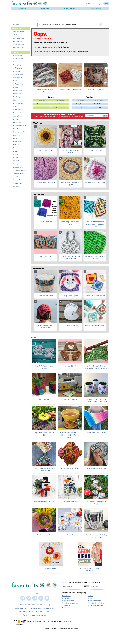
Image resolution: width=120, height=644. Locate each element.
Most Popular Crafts (19, 132)
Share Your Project (19, 32)
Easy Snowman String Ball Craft (44, 502)
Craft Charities (17, 71)
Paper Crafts (17, 142)
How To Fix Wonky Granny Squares (44, 367)
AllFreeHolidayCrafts (68, 601)
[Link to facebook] (23, 598)
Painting (16, 138)
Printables (16, 151)
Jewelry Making (18, 116)
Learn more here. (67, 621)
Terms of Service (29, 615)
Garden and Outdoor (19, 103)
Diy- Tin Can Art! (44, 399)
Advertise (31, 605)
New (34, 337)
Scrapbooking (17, 158)
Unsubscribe (41, 615)
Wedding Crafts (18, 183)
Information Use (79, 117)
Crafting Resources (19, 45)
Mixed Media (17, 129)
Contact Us (41, 605)
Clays (15, 62)
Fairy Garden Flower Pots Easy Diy (44, 434)
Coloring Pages (18, 65)
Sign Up (105, 116)
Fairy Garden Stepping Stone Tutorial (96, 503)
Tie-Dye (16, 177)
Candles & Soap (18, 55)
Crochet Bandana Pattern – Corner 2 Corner (46, 327)
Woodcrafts (17, 186)
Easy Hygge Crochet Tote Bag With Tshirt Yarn (96, 536)
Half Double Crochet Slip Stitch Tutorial (95, 257)
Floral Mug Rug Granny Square (95, 325)
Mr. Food (90, 596)
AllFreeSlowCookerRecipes (96, 603)
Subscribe (16, 24)
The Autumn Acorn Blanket (70, 468)
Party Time (16, 145)
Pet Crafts (16, 148)
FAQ (48, 605)
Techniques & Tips (19, 174)
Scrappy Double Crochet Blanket (70, 151)
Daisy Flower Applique (70, 535)
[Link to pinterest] (35, 598)
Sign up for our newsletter (42, 52)
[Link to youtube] (47, 598)
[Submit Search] (106, 3)
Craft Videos (17, 81)
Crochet (16, 87)
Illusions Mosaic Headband (96, 468)
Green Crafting (17, 110)
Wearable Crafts (18, 180)
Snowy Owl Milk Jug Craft (96, 90)
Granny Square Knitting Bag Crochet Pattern (70, 257)
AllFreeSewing (66, 608)
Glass (15, 106)
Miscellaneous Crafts (19, 126)
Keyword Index (49, 608)
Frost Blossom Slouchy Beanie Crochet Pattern (44, 469)
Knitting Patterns (99, 108)
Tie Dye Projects (99, 100)
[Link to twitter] (29, 598)
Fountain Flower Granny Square (70, 90)
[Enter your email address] (73, 586)
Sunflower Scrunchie (44, 535)
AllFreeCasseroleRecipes (95, 605)
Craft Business (18, 68)
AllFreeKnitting (66, 598)
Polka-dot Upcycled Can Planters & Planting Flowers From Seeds (96, 400)
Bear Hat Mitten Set (70, 366)
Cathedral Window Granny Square (70, 184)
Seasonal (16, 161)
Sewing (15, 164)
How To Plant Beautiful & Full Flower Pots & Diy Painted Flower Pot (70, 435)
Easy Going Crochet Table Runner (70, 223)
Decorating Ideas (18, 90)
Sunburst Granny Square (46, 150)
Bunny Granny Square (70, 296)
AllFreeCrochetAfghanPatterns (71, 603)
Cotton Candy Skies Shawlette (96, 433)
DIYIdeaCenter (66, 605)
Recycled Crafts (18, 41)
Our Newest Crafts (19, 38)
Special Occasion (18, 167)
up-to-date (52, 47)
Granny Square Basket (46, 296)
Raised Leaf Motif (46, 222)
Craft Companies (18, 74)
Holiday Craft (17, 113)
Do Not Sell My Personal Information (28, 608)
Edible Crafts (17, 94)
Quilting (15, 154)
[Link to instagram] (41, 598)
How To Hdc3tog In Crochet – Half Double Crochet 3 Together (96, 367)
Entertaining (17, 97)
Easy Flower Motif (51, 568)
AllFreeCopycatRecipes (95, 601)
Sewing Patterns (81, 104)
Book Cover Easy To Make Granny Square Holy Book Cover (95, 224)
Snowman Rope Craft (70, 502)
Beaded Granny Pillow (46, 256)
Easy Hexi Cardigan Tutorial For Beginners (90, 569)
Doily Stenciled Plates (70, 325)
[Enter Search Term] (92, 3)
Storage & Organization (20, 170)
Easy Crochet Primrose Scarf (46, 182)
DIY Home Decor (60, 108)
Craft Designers (18, 78)
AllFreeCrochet (66, 596)
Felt (14, 100)
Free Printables (81, 100)
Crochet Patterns (42, 108)
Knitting (15, 119)
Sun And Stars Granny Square (95, 182)
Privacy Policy (70, 117)
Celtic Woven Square (95, 150)
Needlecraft (17, 135)
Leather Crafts (17, 122)
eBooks (16, 35)
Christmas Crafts (18, 58)
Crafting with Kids (18, 84)
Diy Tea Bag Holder (70, 399)
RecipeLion (91, 598)
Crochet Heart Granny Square (95, 296)
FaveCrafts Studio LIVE (20, 48)
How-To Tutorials (99, 104)
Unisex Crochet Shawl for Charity (45, 91)
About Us (23, 605)
